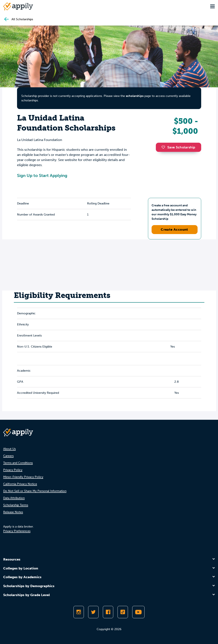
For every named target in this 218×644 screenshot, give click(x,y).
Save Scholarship (178, 147)
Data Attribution (14, 498)
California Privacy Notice (20, 484)
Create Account (174, 229)
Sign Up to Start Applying (42, 175)
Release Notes (13, 512)
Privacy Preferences (17, 531)
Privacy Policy (13, 470)
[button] (164, 147)
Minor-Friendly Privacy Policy (23, 477)
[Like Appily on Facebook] (108, 612)
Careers (8, 456)
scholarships (135, 96)
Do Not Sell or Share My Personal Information (35, 491)
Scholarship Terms (16, 505)
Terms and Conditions (18, 463)
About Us (9, 449)
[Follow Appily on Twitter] (93, 612)
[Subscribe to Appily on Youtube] (138, 612)
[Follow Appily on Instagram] (79, 612)
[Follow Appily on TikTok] (123, 612)
